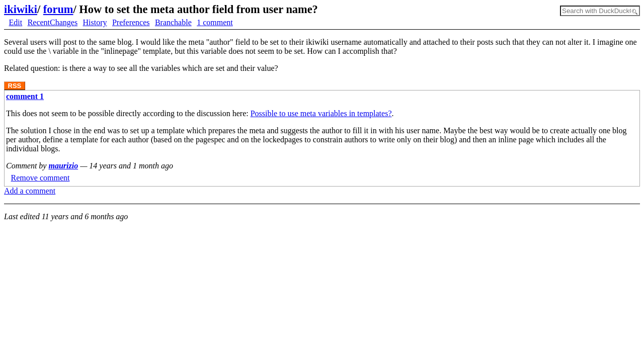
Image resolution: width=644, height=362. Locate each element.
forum (58, 9)
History (95, 22)
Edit (16, 22)
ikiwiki (21, 9)
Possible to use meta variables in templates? (321, 113)
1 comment (215, 22)
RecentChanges (53, 22)
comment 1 (25, 96)
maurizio (63, 166)
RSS (15, 86)
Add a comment (30, 191)
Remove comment (41, 178)
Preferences (131, 22)
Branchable (173, 22)
